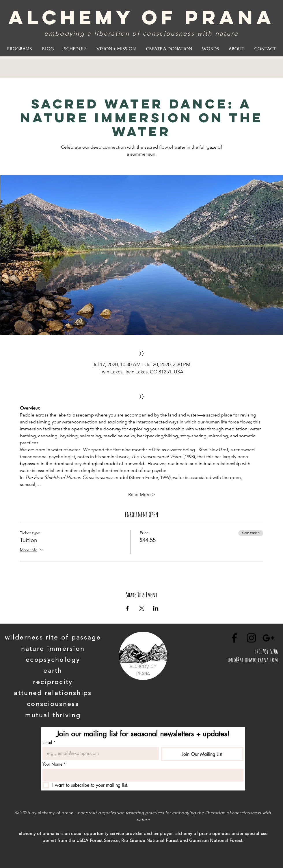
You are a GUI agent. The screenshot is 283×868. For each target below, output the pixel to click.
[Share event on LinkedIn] (156, 608)
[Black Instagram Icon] (251, 638)
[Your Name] (141, 775)
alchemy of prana (142, 17)
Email (49, 742)
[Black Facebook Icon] (234, 638)
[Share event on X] (142, 608)
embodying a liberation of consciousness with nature (141, 33)
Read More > (142, 494)
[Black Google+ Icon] (268, 638)
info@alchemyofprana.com (253, 660)
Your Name (54, 764)
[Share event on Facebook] (127, 608)
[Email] (99, 753)
